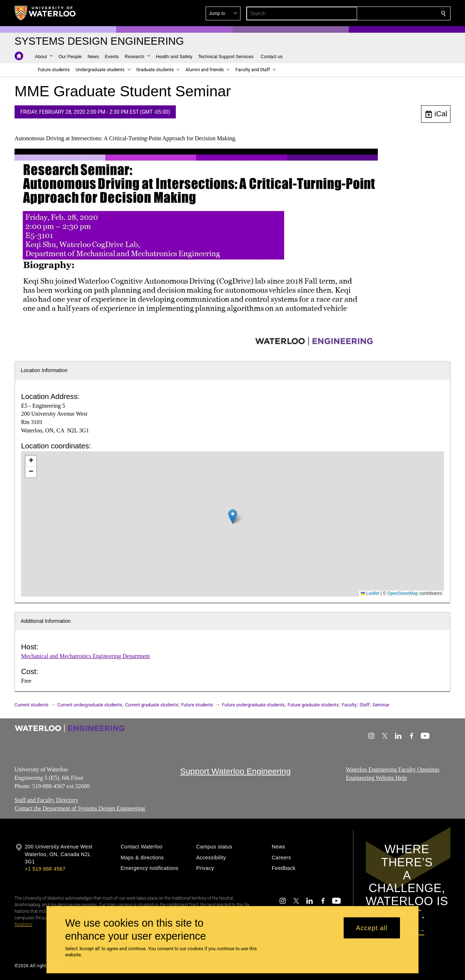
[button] (391, 13)
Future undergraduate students (253, 705)
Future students (197, 705)
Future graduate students (313, 705)
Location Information (44, 370)
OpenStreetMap (403, 593)
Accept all (372, 928)
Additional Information (46, 621)
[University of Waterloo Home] (45, 13)
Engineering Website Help (376, 778)
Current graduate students (151, 705)
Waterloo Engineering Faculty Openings (393, 769)
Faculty (349, 705)
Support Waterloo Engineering (235, 771)
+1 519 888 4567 (45, 869)
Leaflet (370, 593)
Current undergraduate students (90, 705)
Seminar (381, 705)
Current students (32, 705)
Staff (365, 705)
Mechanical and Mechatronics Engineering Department (86, 656)
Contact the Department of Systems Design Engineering (80, 809)
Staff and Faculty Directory (46, 800)
